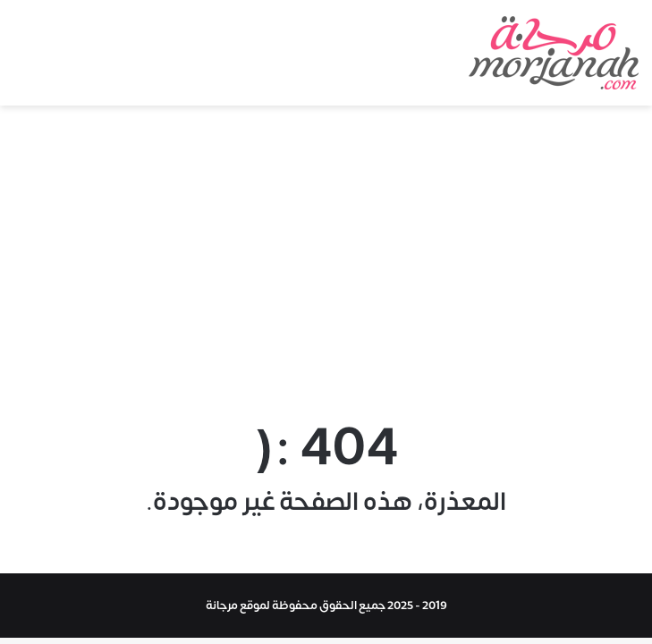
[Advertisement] (326, 258)
